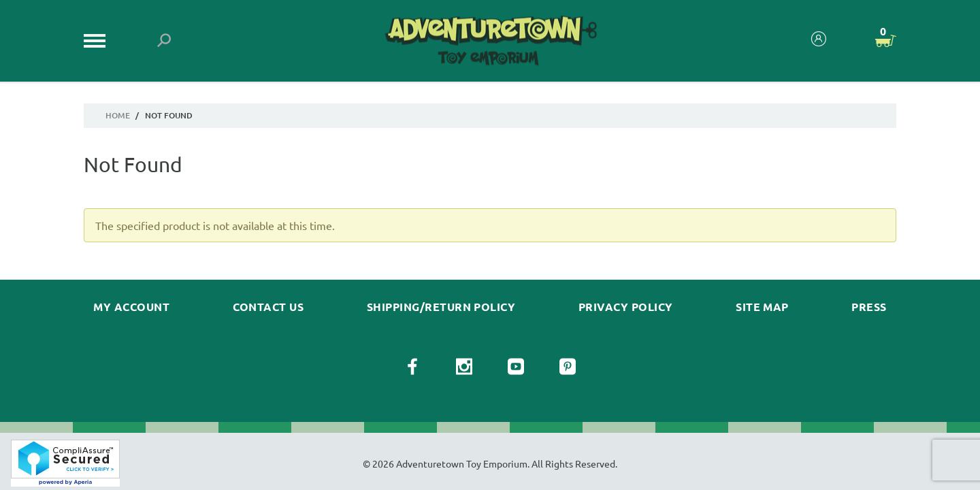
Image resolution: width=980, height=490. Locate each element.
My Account (131, 307)
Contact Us (268, 307)
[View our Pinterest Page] (568, 367)
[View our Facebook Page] (412, 367)
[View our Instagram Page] (464, 367)
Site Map (762, 307)
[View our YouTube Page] (516, 367)
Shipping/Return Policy (441, 307)
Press (869, 307)
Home (118, 115)
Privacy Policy (626, 307)
